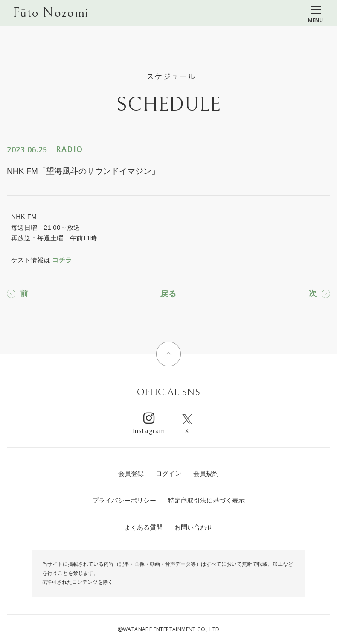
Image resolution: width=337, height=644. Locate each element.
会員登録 (131, 473)
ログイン (168, 473)
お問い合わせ (194, 527)
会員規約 (206, 473)
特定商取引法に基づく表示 (206, 500)
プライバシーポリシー (124, 500)
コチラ (62, 260)
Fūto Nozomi (51, 13)
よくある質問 (143, 527)
